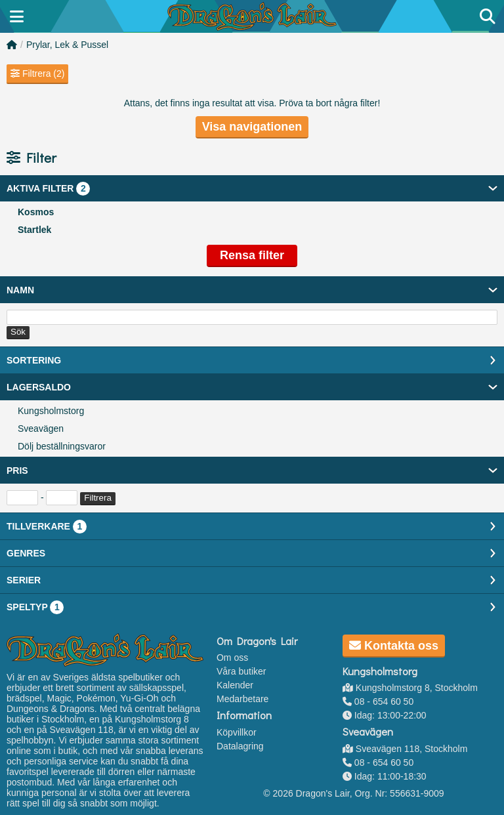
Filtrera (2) (37, 73)
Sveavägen (41, 428)
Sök (18, 332)
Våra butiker (241, 671)
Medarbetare (242, 699)
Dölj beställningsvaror (62, 446)
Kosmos (36, 212)
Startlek (34, 230)
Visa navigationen (252, 127)
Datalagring (240, 746)
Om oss (232, 658)
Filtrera (97, 498)
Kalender (235, 685)
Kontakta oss (394, 646)
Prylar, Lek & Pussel (67, 45)
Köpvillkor (237, 732)
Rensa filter (252, 255)
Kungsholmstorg (51, 411)
